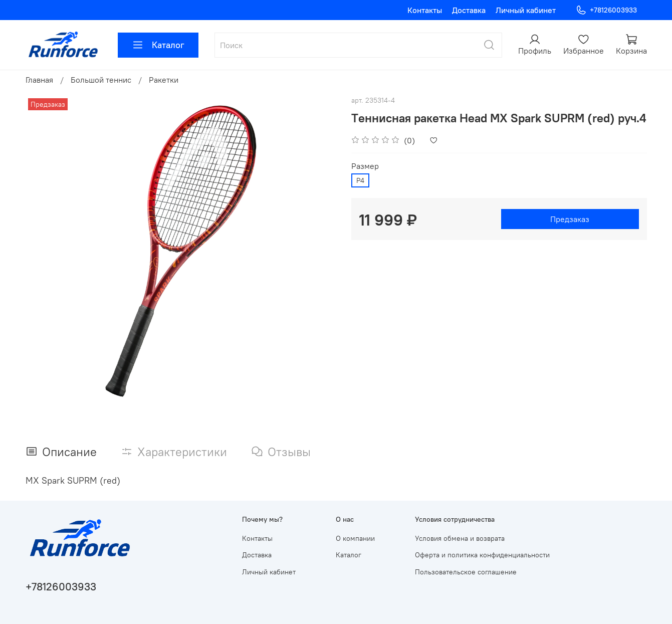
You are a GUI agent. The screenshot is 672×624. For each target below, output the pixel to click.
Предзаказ (570, 219)
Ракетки (164, 80)
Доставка (469, 10)
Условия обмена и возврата (460, 538)
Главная (39, 80)
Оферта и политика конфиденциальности (482, 555)
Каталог (158, 45)
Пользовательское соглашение (466, 572)
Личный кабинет (526, 10)
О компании (355, 538)
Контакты (425, 10)
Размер (365, 166)
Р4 (360, 180)
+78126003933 (606, 10)
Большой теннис (101, 80)
